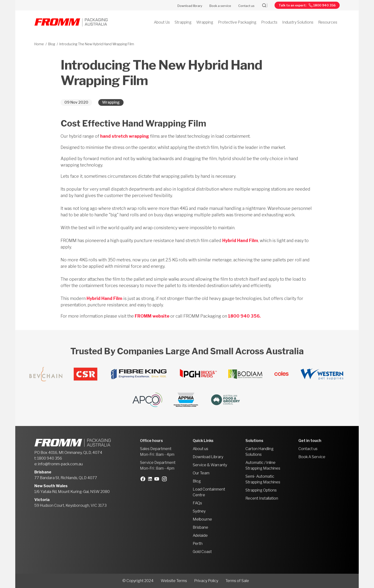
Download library (190, 6)
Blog (52, 44)
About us (200, 449)
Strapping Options (261, 490)
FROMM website (152, 316)
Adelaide (200, 535)
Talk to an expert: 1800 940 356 (307, 5)
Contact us (246, 6)
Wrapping (111, 102)
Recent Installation (262, 498)
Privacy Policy (206, 581)
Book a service (220, 6)
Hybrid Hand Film (240, 241)
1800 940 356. (244, 316)
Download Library (208, 457)
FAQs (197, 503)
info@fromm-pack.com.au (60, 464)
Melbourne (202, 519)
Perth (198, 544)
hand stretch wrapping (125, 136)
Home (39, 44)
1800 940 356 (50, 458)
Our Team (201, 473)
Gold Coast (202, 552)
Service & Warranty (210, 465)
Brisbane (200, 527)
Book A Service (312, 457)
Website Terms (174, 581)
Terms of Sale (237, 581)
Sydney (199, 511)
